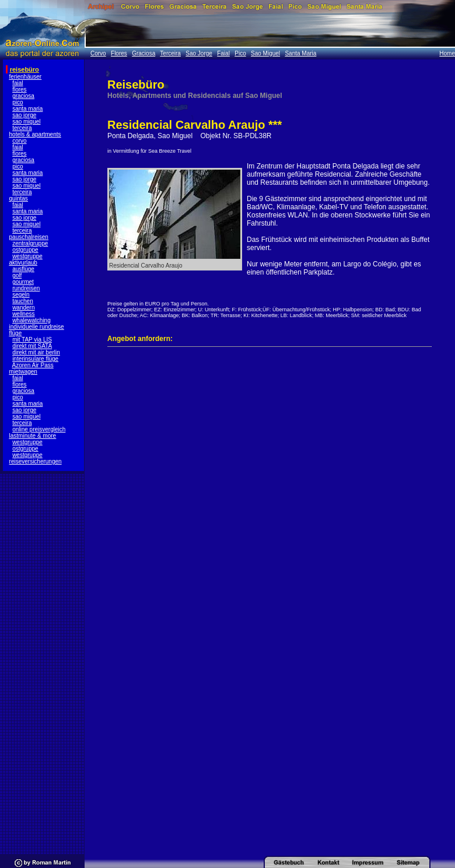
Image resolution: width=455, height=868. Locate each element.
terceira (22, 128)
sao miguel (26, 122)
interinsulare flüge (35, 359)
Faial (223, 53)
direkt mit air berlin (36, 352)
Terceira (170, 53)
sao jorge (24, 115)
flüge (16, 333)
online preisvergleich (39, 429)
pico (17, 102)
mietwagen (23, 372)
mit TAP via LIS (32, 340)
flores (19, 89)
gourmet (23, 282)
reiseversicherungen (36, 461)
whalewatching (32, 320)
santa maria (27, 109)
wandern (23, 308)
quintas (19, 198)
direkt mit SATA (32, 346)
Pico (240, 53)
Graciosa (143, 53)
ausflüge (23, 269)
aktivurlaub (23, 263)
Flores (119, 53)
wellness (23, 314)
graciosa (23, 96)
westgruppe (27, 256)
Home (447, 53)
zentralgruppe (30, 243)
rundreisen (26, 288)
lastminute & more (33, 436)
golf (17, 275)
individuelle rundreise (37, 327)
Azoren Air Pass (33, 365)
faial (17, 83)
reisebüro (24, 69)
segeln (21, 295)
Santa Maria (300, 53)
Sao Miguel (265, 53)
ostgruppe (25, 250)
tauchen (23, 301)
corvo (19, 141)
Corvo (98, 53)
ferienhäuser (26, 77)
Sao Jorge (199, 53)
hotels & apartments (35, 134)
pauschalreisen (29, 237)
